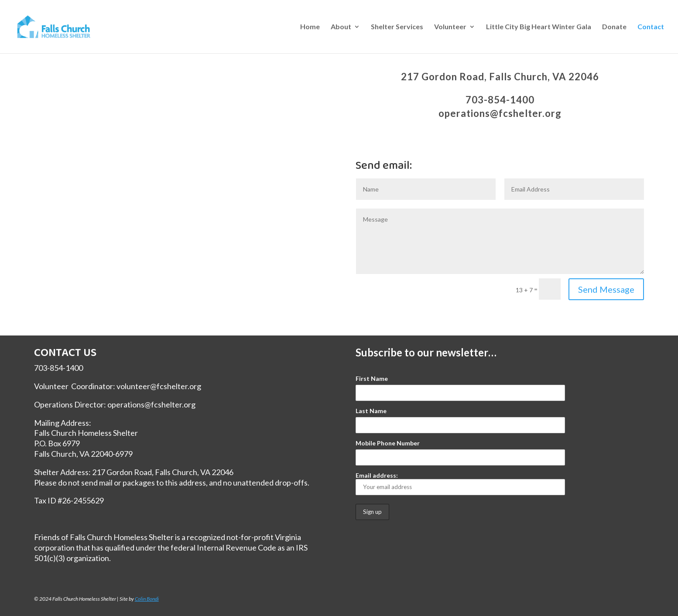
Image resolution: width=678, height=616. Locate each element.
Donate (614, 27)
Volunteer (450, 27)
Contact (651, 27)
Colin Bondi (147, 599)
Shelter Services (397, 27)
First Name (372, 378)
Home (310, 27)
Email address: (460, 483)
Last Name (371, 411)
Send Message (606, 289)
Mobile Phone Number (388, 443)
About (341, 27)
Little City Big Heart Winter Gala (539, 27)
